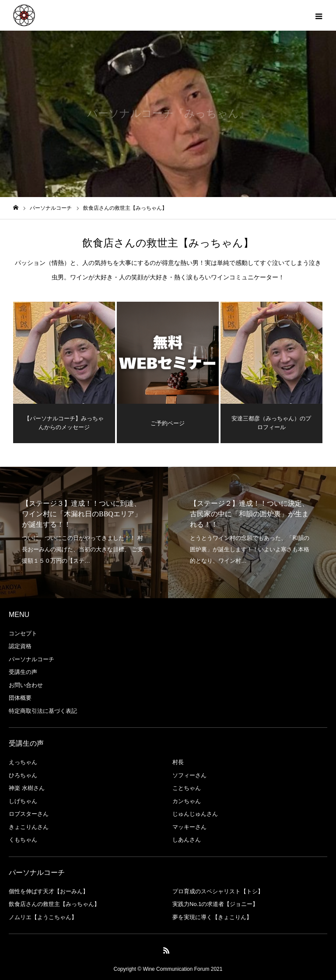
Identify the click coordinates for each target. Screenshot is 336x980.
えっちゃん (23, 762)
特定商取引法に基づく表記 (43, 711)
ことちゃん (187, 788)
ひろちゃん (23, 775)
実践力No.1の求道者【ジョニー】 (215, 904)
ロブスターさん (29, 814)
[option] (84, 532)
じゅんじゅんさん (195, 814)
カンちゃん (187, 801)
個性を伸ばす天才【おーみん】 (49, 891)
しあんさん (187, 840)
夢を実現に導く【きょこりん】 (212, 917)
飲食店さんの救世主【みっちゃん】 (54, 904)
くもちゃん (23, 840)
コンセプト (23, 633)
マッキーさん (189, 827)
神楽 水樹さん (27, 788)
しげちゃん (23, 801)
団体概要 (20, 698)
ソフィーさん (189, 775)
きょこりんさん (29, 827)
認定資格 (20, 646)
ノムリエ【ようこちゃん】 (43, 917)
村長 (178, 762)
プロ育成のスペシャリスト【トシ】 (218, 891)
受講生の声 (23, 672)
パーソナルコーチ (31, 659)
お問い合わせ (26, 685)
